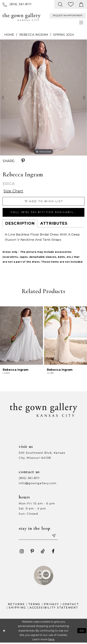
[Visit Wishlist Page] (71, 4)
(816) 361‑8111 (29, 479)
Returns (16, 606)
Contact (71, 606)
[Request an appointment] (68, 16)
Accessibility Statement (54, 609)
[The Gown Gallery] (22, 17)
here (51, 641)
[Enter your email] (39, 537)
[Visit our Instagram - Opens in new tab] (22, 553)
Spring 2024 (64, 35)
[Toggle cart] (81, 4)
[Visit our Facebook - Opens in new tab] (53, 553)
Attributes (54, 224)
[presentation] (22, 337)
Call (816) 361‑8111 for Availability (46, 213)
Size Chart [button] (14, 191)
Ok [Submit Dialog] (82, 632)
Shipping (17, 609)
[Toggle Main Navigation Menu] (81, 23)
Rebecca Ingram (34, 35)
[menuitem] (17, 4)
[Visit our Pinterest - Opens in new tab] (32, 553)
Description (20, 224)
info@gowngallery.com (38, 484)
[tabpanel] (43, 97)
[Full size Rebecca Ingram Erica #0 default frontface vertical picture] (43, 97)
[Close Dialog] (4, 632)
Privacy (51, 606)
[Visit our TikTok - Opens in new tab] (43, 553)
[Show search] (60, 4)
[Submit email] (55, 537)
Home (9, 35)
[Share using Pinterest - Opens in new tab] (23, 161)
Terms (34, 606)
